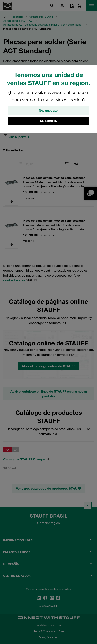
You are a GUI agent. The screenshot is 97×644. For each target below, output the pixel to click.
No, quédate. (49, 110)
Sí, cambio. (48, 121)
